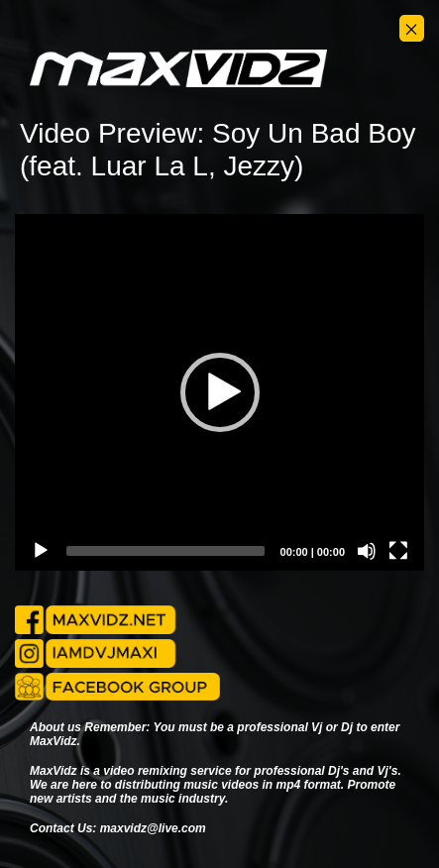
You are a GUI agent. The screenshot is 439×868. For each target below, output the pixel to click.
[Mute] (367, 551)
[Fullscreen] (398, 551)
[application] (219, 392)
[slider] (165, 551)
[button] (220, 392)
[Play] (41, 551)
